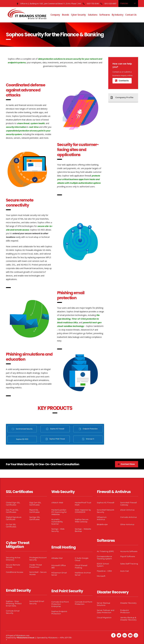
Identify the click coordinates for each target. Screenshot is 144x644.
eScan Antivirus (127, 510)
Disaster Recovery (128, 603)
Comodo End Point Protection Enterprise (60, 604)
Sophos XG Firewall (106, 503)
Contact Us (131, 15)
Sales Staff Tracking (129, 564)
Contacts (122, 81)
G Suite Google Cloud (82, 559)
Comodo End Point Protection (84, 603)
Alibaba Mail (57, 558)
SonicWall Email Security (37, 602)
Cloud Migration (104, 617)
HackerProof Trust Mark (83, 504)
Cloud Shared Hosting (81, 566)
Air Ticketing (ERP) (105, 551)
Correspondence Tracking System (104, 557)
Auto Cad (124, 571)
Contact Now (126, 464)
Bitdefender (102, 524)
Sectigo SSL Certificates (35, 518)
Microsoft (101, 576)
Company (55, 15)
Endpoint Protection (125, 611)
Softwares (105, 15)
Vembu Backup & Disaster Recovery (128, 619)
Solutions (93, 15)
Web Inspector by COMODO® (83, 511)
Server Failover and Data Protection (106, 611)
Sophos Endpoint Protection (59, 612)
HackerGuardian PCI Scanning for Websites (59, 512)
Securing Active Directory (13, 559)
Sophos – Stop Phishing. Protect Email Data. (14, 603)
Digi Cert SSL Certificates (35, 504)
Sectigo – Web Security (58, 530)
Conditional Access (15, 572)
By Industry (118, 15)
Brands (66, 15)
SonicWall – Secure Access (38, 573)
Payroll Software (128, 556)
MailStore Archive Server (83, 574)
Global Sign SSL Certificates (13, 504)
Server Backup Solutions (103, 604)
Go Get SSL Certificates (11, 526)
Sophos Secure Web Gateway (82, 520)
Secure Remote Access (13, 566)
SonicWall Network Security (106, 511)
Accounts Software (129, 551)
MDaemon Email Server (59, 574)
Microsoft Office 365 (58, 566)
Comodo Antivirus (128, 517)
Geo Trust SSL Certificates (12, 511)
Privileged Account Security (38, 559)
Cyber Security (78, 15)
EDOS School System (103, 565)
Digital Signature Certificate (14, 518)
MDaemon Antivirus (102, 518)
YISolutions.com (23, 635)
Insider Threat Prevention (36, 566)
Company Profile (122, 97)
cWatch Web (57, 503)
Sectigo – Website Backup (83, 530)
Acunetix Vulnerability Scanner (57, 522)
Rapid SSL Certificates (35, 511)
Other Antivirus (127, 524)
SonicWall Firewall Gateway (129, 504)
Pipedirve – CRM (104, 571)
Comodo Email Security (13, 612)
